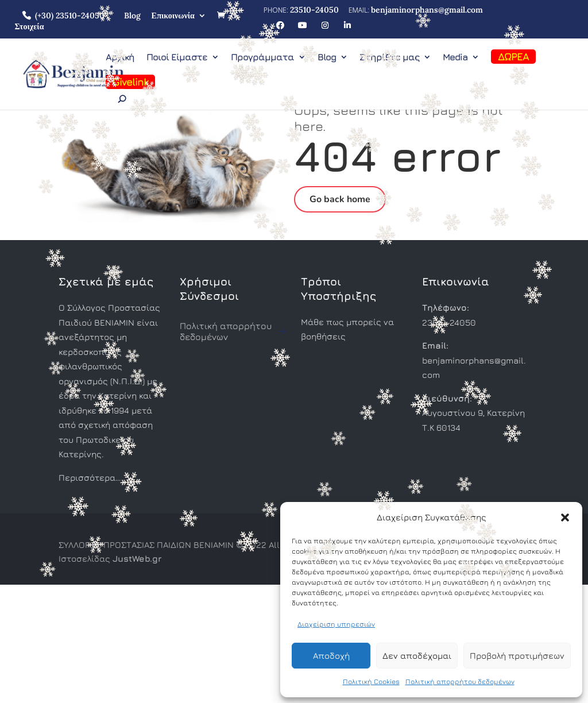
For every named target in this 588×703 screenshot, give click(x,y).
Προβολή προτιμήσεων (517, 656)
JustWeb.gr (137, 559)
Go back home (340, 199)
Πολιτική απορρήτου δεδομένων (460, 681)
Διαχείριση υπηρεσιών (336, 624)
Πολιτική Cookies (371, 681)
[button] (565, 517)
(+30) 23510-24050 (70, 16)
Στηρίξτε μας (389, 57)
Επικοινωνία (173, 16)
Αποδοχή (331, 656)
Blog (132, 16)
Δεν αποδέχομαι (417, 656)
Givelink (130, 82)
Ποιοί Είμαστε (177, 57)
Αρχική (120, 57)
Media (455, 57)
